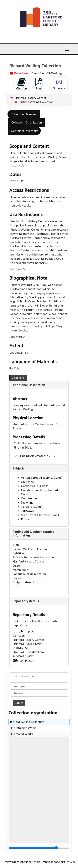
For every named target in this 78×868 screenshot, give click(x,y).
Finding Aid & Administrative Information (33, 534)
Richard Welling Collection (27, 722)
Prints (25, 519)
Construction (30, 498)
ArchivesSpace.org (53, 862)
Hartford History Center (30, 98)
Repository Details (26, 601)
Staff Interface (22, 862)
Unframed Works (25, 728)
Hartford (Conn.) (32, 507)
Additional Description (29, 385)
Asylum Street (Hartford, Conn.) (42, 477)
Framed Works (24, 734)
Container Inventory (24, 131)
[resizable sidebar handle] (39, 848)
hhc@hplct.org (26, 660)
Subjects (19, 468)
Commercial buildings (35, 486)
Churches (27, 482)
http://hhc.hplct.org (25, 631)
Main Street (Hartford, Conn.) (40, 515)
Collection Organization (26, 122)
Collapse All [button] (18, 378)
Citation (22, 84)
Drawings (27, 502)
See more (18, 269)
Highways (27, 511)
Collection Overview (24, 114)
